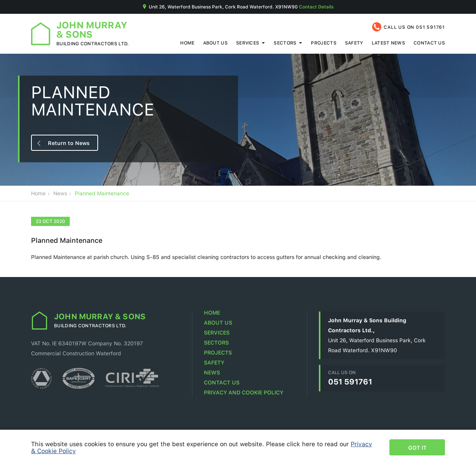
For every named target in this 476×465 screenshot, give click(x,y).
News (60, 193)
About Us (215, 43)
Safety (354, 43)
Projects (323, 43)
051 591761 (430, 27)
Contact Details (316, 7)
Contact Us (429, 43)
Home (187, 43)
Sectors (285, 43)
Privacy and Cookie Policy (244, 392)
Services (248, 43)
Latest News (388, 43)
